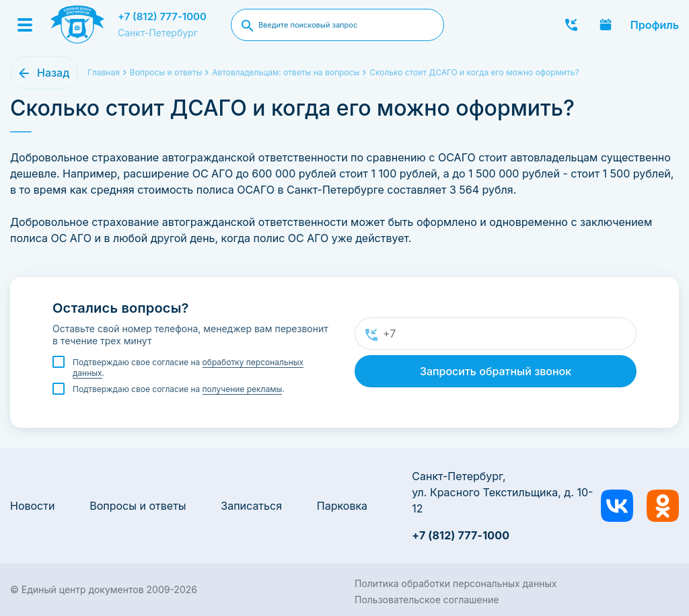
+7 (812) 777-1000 (162, 16)
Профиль (655, 25)
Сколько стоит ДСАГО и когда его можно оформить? (474, 72)
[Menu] (25, 25)
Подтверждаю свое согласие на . (188, 368)
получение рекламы (243, 389)
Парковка (342, 506)
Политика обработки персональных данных (456, 583)
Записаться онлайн (606, 25)
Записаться (251, 506)
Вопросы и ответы (138, 506)
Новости (32, 506)
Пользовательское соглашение (427, 600)
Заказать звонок (571, 25)
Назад (53, 73)
